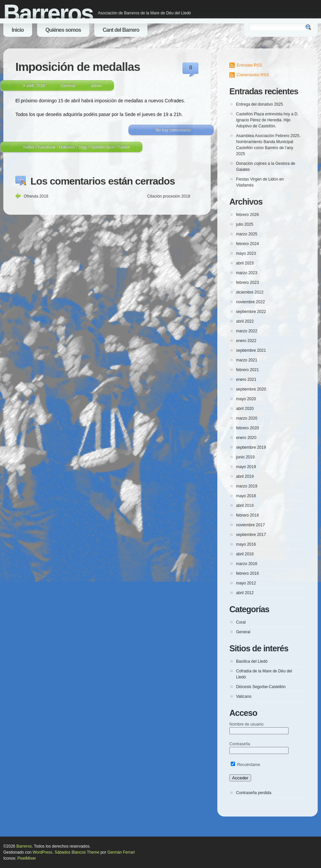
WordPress (42, 852)
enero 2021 (246, 379)
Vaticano (244, 696)
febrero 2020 (247, 428)
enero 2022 (246, 341)
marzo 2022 (247, 331)
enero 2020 (246, 438)
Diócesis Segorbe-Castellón (261, 687)
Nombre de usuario (246, 724)
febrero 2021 (247, 370)
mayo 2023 (246, 253)
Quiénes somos (63, 30)
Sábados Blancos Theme (77, 852)
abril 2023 (245, 263)
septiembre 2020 (251, 389)
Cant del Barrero (121, 30)
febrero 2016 (247, 573)
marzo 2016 (247, 564)
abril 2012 (245, 593)
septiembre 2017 (251, 535)
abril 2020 (245, 409)
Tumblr (124, 147)
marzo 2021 (247, 360)
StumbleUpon (102, 147)
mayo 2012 (246, 583)
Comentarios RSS (253, 75)
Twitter (29, 147)
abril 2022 (245, 321)
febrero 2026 (247, 215)
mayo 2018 (246, 496)
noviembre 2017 (250, 525)
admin (96, 86)
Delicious (67, 147)
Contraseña (240, 744)
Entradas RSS (249, 65)
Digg (83, 147)
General (68, 86)
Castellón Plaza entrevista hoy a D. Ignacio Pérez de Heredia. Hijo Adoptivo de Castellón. (267, 120)
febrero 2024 (247, 244)
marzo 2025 (247, 234)
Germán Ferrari (121, 852)
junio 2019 (245, 457)
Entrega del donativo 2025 (259, 104)
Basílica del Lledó (252, 661)
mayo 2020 (246, 399)
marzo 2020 (247, 418)
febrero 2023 (247, 283)
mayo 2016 (246, 544)
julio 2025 (245, 224)
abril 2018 (245, 506)
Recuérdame (245, 765)
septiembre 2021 (251, 350)
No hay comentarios (173, 130)
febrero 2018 (247, 515)
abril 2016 (245, 554)
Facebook (47, 147)
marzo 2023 (247, 273)
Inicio (18, 30)
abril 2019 (245, 476)
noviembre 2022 (250, 302)
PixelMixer (27, 858)
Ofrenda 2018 (36, 196)
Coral (241, 622)
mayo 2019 (246, 467)
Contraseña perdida (254, 793)
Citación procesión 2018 (169, 196)
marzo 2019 (247, 486)
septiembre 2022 (251, 312)
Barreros (48, 13)
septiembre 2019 (251, 447)
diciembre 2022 (250, 292)
